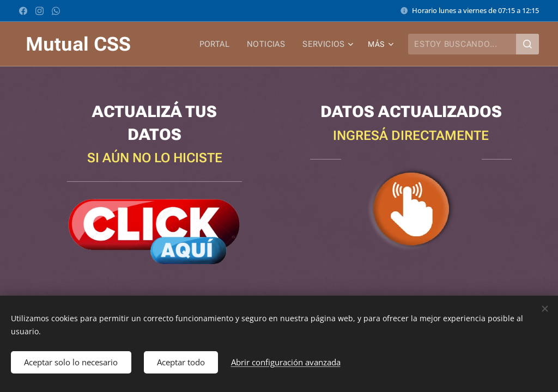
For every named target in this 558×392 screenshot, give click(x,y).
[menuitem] (220, 44)
